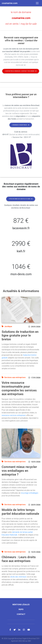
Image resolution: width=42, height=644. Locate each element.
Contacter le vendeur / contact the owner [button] (21, 71)
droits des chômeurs (18, 577)
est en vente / (21, 24)
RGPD (21, 609)
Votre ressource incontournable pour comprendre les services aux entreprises (19, 388)
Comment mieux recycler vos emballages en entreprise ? (19, 471)
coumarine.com (21, 18)
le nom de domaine (21, 12)
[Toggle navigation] (37, 3)
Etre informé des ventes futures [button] (21, 199)
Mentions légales (21, 605)
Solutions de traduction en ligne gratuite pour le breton (20, 336)
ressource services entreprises (14, 415)
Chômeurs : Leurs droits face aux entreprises (19, 559)
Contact (21, 614)
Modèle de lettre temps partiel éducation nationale (20, 512)
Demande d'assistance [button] (21, 125)
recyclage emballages (30, 493)
